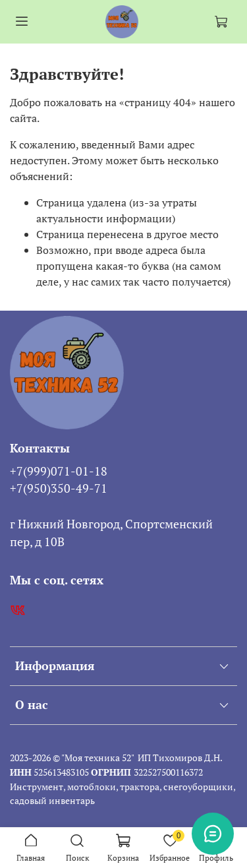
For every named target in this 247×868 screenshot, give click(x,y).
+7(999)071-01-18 (59, 471)
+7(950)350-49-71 (59, 488)
